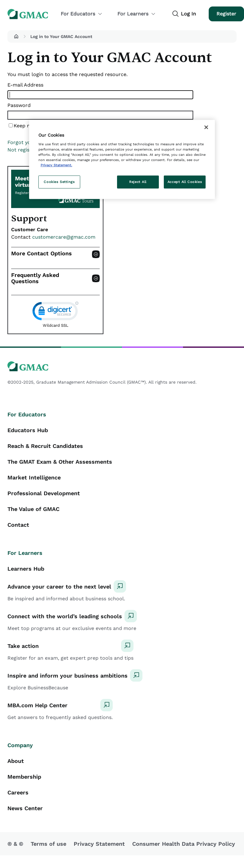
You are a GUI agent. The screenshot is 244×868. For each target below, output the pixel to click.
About (16, 761)
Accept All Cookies (185, 182)
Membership (24, 777)
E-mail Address (25, 85)
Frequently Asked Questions (35, 278)
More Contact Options (41, 253)
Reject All (138, 182)
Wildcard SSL (56, 325)
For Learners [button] (137, 14)
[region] (122, 160)
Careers (18, 792)
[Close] (206, 127)
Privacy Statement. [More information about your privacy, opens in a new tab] (56, 165)
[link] (55, 312)
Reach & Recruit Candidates (45, 446)
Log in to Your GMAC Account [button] (61, 36)
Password (19, 105)
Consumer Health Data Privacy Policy (184, 844)
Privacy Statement (99, 844)
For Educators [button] (82, 14)
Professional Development (44, 493)
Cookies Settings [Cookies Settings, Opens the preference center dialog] (59, 182)
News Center (25, 808)
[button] (16, 36)
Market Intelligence (34, 477)
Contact (18, 525)
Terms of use (48, 844)
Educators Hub (28, 430)
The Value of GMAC (33, 509)
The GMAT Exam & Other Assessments (60, 462)
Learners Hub (26, 569)
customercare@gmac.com (64, 237)
